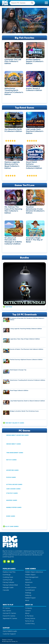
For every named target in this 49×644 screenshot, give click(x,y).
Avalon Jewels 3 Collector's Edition (34, 90)
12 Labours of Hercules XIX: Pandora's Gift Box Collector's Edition (27, 319)
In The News (29, 616)
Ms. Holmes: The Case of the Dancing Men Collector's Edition (13, 210)
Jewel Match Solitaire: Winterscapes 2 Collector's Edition (34, 165)
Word (27, 601)
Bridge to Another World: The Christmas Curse (24, 411)
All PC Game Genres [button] (12, 527)
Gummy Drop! (8, 580)
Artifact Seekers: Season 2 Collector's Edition (35, 62)
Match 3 (28, 580)
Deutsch (4, 640)
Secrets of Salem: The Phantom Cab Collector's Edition (27, 349)
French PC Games (9, 616)
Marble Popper (30, 598)
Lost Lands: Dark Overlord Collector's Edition (35, 131)
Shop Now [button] (9, 307)
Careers (28, 611)
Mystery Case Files (9, 572)
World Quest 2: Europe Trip (18, 370)
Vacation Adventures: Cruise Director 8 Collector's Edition (35, 210)
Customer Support (9, 634)
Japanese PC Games (10, 618)
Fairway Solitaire (8, 582)
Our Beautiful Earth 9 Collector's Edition (13, 130)
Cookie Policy (30, 624)
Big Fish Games (5, 3)
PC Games (6, 608)
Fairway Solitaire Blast (10, 585)
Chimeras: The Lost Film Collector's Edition (13, 62)
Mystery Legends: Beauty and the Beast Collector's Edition (12, 165)
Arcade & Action (31, 588)
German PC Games (9, 613)
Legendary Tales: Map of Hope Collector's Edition (25, 339)
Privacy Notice (30, 618)
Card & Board (30, 590)
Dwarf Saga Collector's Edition (19, 391)
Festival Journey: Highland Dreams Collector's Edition (26, 360)
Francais (10, 640)
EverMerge (7, 575)
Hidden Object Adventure (34, 572)
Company (29, 608)
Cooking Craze (8, 577)
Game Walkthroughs (10, 631)
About (27, 613)
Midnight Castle (8, 588)
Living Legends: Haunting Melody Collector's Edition (26, 329)
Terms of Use (30, 621)
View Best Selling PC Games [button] (15, 423)
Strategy (28, 593)
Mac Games (7, 611)
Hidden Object (30, 575)
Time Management (32, 577)
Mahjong (28, 595)
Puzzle (27, 585)
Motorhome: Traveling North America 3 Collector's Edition (14, 91)
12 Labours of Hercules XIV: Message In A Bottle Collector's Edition (13, 241)
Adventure (29, 582)
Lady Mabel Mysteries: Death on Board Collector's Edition (27, 401)
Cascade (6, 590)
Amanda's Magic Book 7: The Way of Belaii (34, 240)
